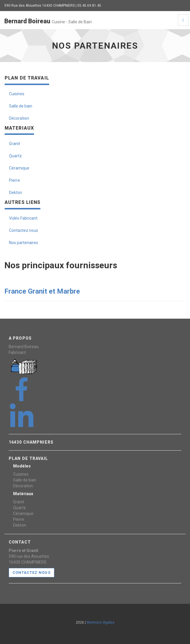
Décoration (19, 118)
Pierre (15, 180)
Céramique (19, 168)
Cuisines (17, 94)
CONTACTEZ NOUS (32, 572)
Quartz (15, 156)
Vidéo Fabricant (23, 218)
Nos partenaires (24, 243)
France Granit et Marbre (43, 291)
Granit (15, 144)
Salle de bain (21, 106)
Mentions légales (101, 622)
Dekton (16, 193)
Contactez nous (24, 230)
